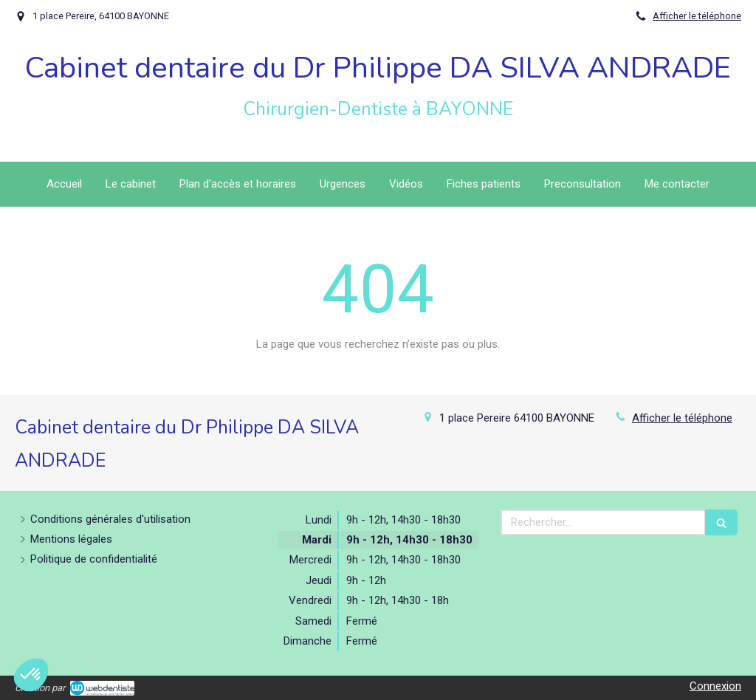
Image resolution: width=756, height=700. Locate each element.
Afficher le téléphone (697, 16)
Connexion (715, 686)
